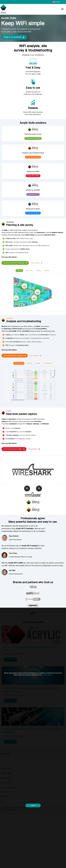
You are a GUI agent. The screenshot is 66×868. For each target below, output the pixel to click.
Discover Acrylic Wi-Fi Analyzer (15, 356)
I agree (33, 805)
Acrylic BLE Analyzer (33, 213)
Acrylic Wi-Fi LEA (33, 194)
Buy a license (37, 263)
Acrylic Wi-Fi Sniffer (33, 176)
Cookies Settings (47, 675)
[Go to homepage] (3, 9)
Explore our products (14, 37)
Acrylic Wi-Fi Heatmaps (33, 138)
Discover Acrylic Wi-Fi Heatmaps (15, 263)
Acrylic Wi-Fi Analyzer (33, 157)
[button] (62, 9)
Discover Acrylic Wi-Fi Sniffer (14, 449)
